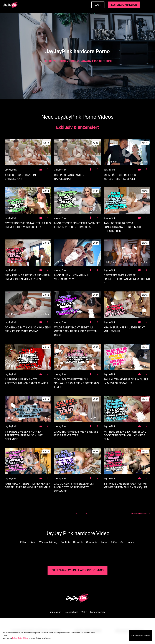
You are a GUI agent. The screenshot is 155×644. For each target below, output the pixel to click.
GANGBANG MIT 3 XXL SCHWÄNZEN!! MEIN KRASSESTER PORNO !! (28, 329)
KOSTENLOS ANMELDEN (124, 5)
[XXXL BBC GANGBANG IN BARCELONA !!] (28, 152)
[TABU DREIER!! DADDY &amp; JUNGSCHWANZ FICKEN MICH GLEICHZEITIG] (127, 200)
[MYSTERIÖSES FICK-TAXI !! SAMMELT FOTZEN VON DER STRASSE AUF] (77, 200)
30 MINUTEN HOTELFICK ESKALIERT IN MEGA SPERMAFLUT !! (126, 381)
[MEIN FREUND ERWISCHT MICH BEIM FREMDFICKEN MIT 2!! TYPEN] (28, 253)
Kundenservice (98, 612)
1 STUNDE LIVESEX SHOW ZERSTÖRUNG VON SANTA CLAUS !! (27, 381)
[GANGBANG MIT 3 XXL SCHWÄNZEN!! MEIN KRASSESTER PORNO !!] (28, 305)
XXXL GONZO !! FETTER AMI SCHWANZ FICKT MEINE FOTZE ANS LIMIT (76, 383)
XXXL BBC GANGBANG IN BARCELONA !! (20, 177)
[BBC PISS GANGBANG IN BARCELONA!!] (77, 152)
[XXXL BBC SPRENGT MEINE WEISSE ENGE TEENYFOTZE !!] (77, 409)
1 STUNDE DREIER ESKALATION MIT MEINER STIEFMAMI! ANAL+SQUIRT (126, 485)
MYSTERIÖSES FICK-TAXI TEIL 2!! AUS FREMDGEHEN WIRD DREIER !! (28, 225)
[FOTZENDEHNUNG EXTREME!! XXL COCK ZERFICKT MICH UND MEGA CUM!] (127, 409)
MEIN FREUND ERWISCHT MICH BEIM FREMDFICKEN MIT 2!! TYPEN (28, 277)
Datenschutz (71, 612)
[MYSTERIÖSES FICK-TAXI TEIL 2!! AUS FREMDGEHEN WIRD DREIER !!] (28, 200)
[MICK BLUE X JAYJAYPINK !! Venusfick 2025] (77, 253)
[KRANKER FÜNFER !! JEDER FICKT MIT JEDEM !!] (127, 305)
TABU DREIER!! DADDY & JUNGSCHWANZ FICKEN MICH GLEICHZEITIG (122, 227)
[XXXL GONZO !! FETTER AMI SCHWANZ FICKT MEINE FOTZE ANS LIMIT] (77, 357)
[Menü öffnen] (145, 5)
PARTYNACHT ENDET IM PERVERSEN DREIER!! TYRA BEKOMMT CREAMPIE (28, 485)
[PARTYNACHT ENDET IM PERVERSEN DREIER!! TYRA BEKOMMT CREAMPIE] (28, 461)
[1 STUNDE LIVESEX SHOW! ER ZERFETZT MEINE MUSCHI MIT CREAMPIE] (28, 409)
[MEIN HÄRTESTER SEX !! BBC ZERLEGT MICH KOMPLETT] (127, 152)
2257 (84, 612)
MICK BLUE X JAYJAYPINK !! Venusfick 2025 (71, 277)
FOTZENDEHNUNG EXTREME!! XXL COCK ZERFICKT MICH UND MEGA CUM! (125, 435)
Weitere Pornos (140, 514)
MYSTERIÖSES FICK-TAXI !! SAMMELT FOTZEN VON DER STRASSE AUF (77, 225)
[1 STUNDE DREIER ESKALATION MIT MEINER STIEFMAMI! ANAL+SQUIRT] (127, 461)
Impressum (55, 612)
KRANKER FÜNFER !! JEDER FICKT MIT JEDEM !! (124, 329)
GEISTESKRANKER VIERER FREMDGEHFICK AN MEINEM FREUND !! (127, 279)
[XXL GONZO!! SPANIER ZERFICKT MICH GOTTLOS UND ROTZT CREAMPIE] (77, 461)
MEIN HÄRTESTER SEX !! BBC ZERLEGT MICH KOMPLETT (121, 177)
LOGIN (98, 5)
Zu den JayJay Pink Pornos (77, 570)
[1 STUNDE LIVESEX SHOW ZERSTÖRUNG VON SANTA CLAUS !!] (28, 357)
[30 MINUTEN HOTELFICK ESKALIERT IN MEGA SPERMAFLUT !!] (127, 357)
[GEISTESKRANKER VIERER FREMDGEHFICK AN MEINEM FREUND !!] (127, 253)
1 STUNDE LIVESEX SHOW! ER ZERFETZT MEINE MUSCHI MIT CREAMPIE (24, 435)
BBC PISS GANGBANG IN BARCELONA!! (69, 177)
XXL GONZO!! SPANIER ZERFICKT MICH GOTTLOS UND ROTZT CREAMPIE (74, 487)
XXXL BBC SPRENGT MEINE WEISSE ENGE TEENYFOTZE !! (76, 433)
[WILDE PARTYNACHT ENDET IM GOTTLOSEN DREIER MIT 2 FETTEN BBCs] (77, 305)
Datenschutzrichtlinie (20, 638)
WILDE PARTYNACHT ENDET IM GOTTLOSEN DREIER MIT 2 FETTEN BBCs (76, 331)
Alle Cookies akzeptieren (140, 635)
